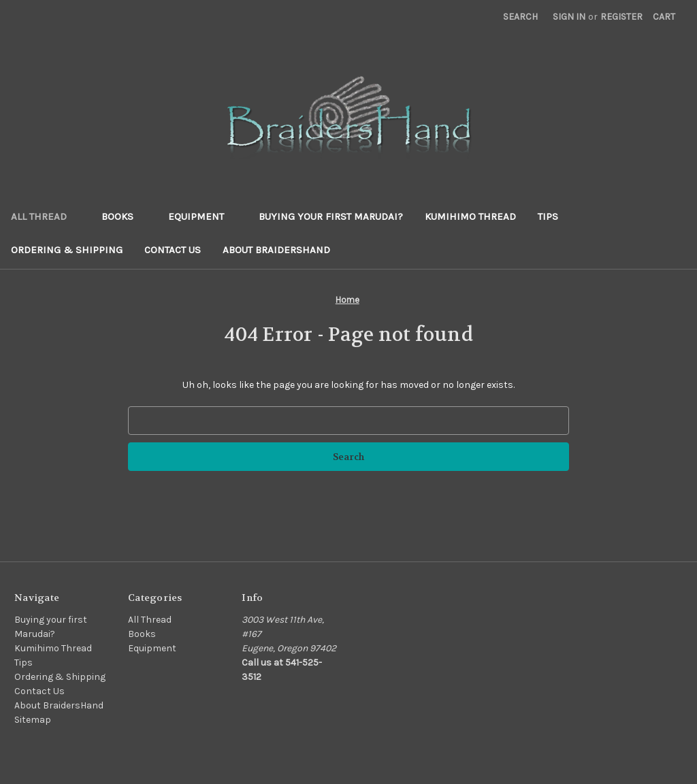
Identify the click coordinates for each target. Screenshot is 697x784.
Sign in (569, 17)
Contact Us (173, 250)
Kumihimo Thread (470, 216)
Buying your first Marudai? (331, 216)
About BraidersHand (276, 250)
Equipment (202, 216)
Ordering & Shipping (67, 250)
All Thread (45, 216)
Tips (548, 216)
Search (520, 17)
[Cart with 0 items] (664, 17)
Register (621, 17)
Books (124, 216)
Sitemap (33, 720)
